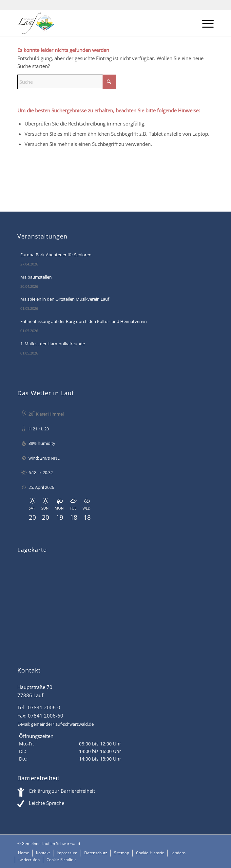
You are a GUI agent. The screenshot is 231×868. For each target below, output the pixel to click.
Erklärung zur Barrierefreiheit (62, 791)
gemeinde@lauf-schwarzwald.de (62, 724)
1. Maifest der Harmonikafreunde (53, 344)
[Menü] (205, 23)
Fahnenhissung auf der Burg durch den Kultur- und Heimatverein (84, 321)
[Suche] (67, 82)
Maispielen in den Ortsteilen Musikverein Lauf (65, 299)
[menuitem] (205, 23)
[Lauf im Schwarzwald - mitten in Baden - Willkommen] (96, 23)
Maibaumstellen (36, 277)
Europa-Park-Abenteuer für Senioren (56, 255)
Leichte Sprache (47, 803)
